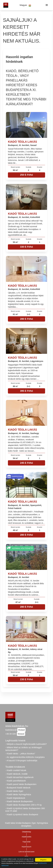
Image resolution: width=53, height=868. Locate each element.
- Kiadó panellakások (16, 781)
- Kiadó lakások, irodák (16, 774)
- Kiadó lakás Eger (14, 791)
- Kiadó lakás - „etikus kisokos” (20, 754)
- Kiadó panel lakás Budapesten (21, 784)
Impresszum (27, 847)
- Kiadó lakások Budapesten (19, 801)
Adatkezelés (27, 837)
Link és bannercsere (27, 852)
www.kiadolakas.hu (17, 726)
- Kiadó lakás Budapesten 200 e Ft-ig (23, 805)
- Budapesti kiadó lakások (18, 788)
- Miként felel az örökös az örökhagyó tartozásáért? (24, 749)
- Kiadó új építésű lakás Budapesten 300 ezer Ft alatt (25, 810)
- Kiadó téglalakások (15, 798)
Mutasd (21, 730)
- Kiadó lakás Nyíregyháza (18, 794)
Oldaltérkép (27, 832)
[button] (25, 5)
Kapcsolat (26, 842)
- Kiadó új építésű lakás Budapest (22, 814)
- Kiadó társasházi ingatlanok (19, 777)
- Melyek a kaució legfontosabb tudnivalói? (26, 744)
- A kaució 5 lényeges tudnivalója (21, 760)
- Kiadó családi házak (16, 770)
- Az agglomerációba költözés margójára (25, 757)
